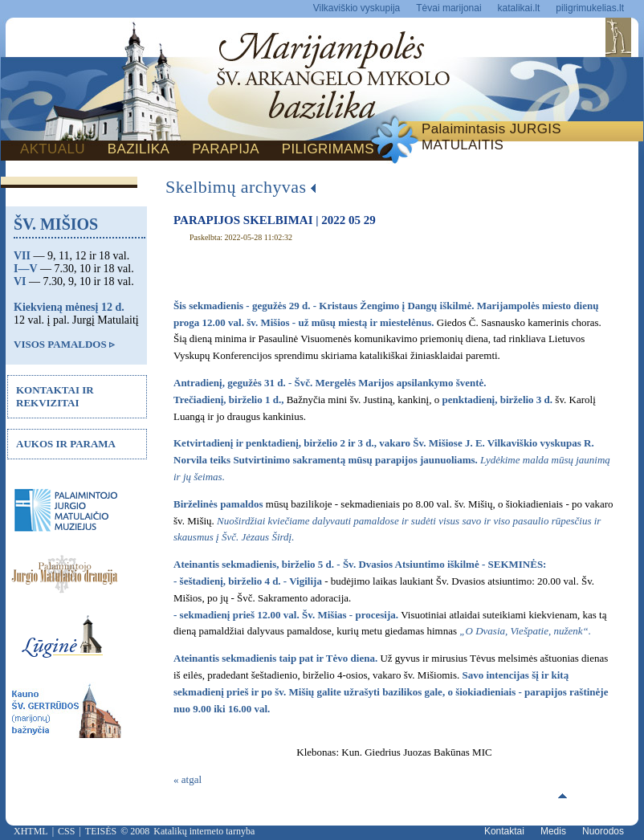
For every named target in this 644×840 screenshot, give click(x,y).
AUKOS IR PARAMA (66, 444)
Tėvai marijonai (448, 8)
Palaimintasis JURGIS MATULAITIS (491, 137)
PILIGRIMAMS (328, 149)
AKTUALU (53, 149)
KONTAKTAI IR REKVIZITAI (55, 396)
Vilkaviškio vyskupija (357, 8)
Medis (553, 831)
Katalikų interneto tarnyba (204, 831)
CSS (66, 831)
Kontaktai (504, 831)
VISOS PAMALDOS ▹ (64, 344)
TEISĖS (101, 831)
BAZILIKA (139, 149)
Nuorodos (603, 831)
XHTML (31, 831)
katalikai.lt (519, 8)
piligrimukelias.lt (590, 8)
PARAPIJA (226, 149)
